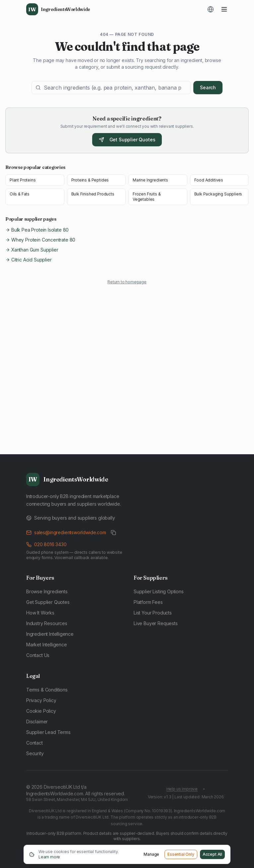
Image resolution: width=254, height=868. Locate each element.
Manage (151, 854)
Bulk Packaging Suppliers (218, 194)
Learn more (49, 857)
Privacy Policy (41, 700)
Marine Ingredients (150, 180)
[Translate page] (211, 9)
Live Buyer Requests (156, 623)
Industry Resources (47, 623)
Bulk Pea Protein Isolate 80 (37, 230)
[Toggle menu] (224, 9)
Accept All (212, 854)
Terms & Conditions (47, 690)
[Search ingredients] (111, 88)
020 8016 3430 (46, 544)
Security (35, 753)
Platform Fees (148, 602)
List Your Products (153, 613)
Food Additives (209, 180)
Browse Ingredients (47, 591)
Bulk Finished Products (93, 194)
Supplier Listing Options (159, 591)
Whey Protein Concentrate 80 (40, 240)
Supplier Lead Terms (48, 732)
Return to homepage (127, 282)
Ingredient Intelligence (50, 634)
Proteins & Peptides (90, 180)
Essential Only (181, 854)
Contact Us (38, 655)
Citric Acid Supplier (28, 260)
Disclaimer (37, 722)
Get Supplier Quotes (127, 140)
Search (208, 87)
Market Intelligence (47, 645)
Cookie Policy (41, 711)
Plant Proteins (23, 180)
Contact (34, 743)
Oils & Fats (20, 194)
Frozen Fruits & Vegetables (147, 197)
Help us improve (182, 789)
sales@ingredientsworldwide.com (66, 532)
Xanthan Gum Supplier (32, 250)
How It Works (40, 613)
